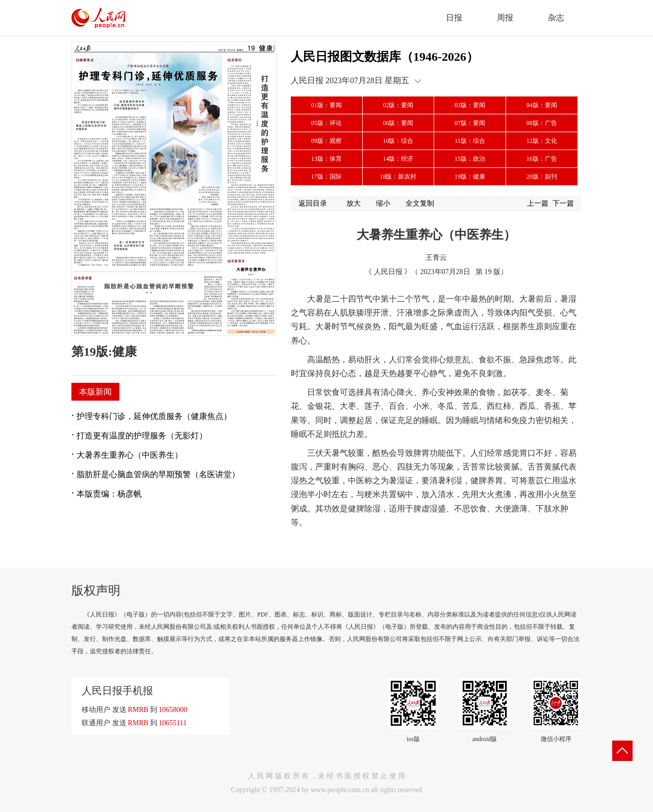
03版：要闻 (470, 105)
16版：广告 (542, 159)
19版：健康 (470, 177)
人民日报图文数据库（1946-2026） (385, 57)
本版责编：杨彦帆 (109, 494)
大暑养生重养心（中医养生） (130, 455)
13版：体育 (326, 159)
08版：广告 (542, 123)
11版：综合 (470, 141)
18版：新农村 (398, 177)
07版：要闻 (470, 123)
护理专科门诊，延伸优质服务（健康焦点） (154, 416)
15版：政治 (470, 159)
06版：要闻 (398, 123)
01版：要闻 (326, 105)
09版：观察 (326, 141)
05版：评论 (326, 123)
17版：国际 (326, 177)
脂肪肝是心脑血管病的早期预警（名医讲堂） (158, 474)
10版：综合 (398, 141)
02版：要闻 (398, 105)
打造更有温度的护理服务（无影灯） (142, 436)
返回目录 (313, 203)
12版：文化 (542, 141)
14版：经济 (398, 159)
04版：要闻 (542, 105)
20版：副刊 (542, 177)
